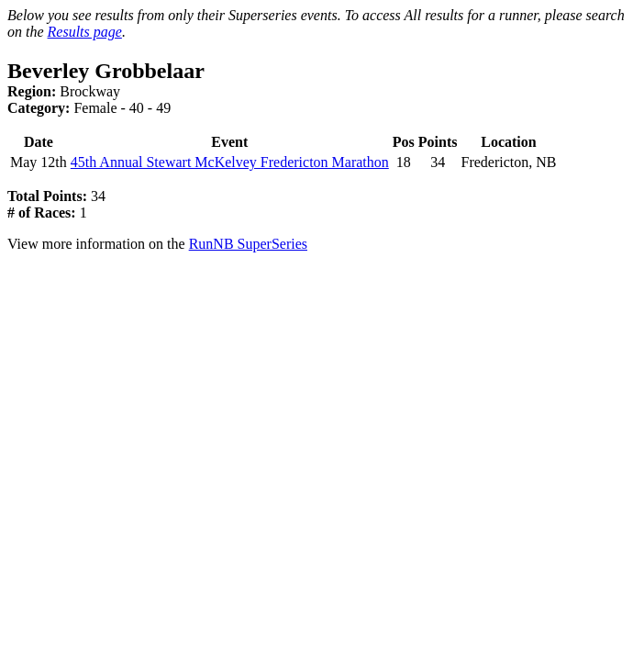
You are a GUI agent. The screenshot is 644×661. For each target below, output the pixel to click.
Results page (85, 32)
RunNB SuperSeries (248, 244)
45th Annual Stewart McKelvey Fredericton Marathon (230, 162)
